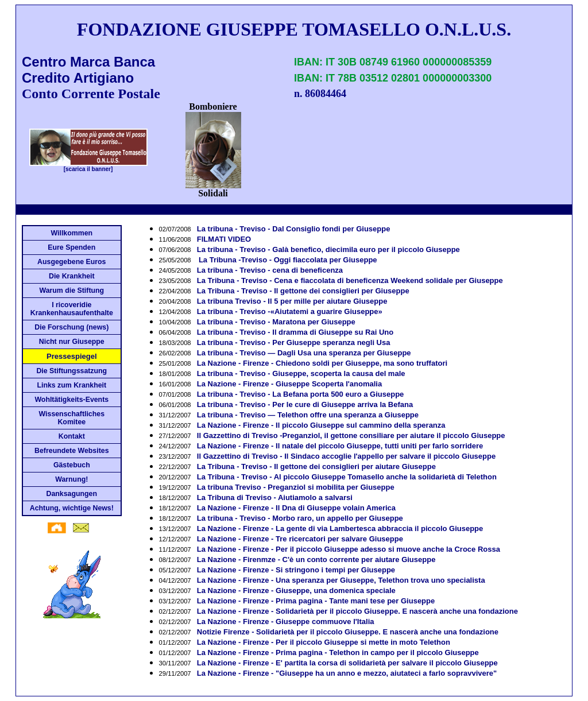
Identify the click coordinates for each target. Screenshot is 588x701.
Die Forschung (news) (71, 327)
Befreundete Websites (71, 451)
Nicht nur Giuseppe (72, 342)
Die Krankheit (72, 276)
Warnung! (71, 479)
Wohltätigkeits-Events (71, 400)
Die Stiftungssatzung (71, 371)
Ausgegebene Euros (71, 262)
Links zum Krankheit (71, 385)
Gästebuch (72, 465)
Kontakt (72, 436)
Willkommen (71, 233)
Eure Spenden (71, 247)
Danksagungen (72, 494)
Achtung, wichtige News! (72, 508)
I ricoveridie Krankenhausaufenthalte (72, 309)
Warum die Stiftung (71, 291)
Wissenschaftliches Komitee (72, 418)
